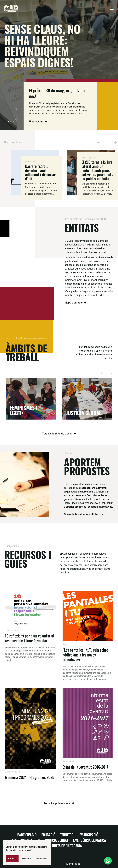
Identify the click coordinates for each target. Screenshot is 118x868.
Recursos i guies (28, 559)
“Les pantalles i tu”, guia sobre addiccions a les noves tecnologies (85, 655)
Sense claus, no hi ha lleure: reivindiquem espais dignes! (42, 45)
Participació (27, 835)
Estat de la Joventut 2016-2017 (85, 767)
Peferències (41, 859)
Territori (67, 835)
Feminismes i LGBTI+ (26, 840)
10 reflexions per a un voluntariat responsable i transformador (30, 638)
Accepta (12, 859)
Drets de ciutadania (67, 846)
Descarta (26, 859)
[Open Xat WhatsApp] (108, 861)
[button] (116, 143)
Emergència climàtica (90, 840)
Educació (48, 835)
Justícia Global (57, 840)
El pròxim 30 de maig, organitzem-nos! (58, 93)
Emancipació (89, 835)
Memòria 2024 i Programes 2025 (30, 777)
